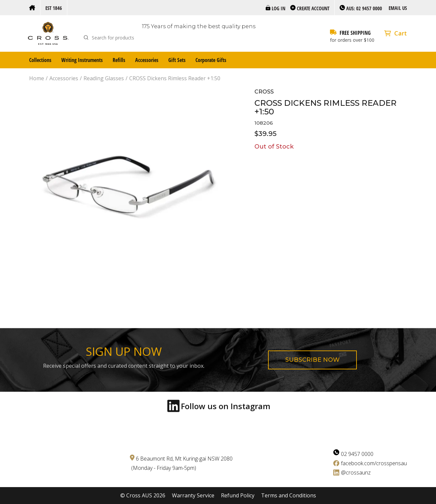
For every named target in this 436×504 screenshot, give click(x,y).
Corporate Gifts (211, 60)
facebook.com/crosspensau (374, 463)
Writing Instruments (82, 60)
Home (37, 78)
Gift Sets (177, 60)
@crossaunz (356, 472)
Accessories (147, 60)
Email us (398, 8)
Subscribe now (312, 360)
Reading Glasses (104, 78)
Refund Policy (238, 496)
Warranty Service (193, 496)
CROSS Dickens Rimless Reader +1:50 (175, 78)
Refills (119, 60)
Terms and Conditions (289, 496)
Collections (40, 60)
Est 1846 (54, 8)
